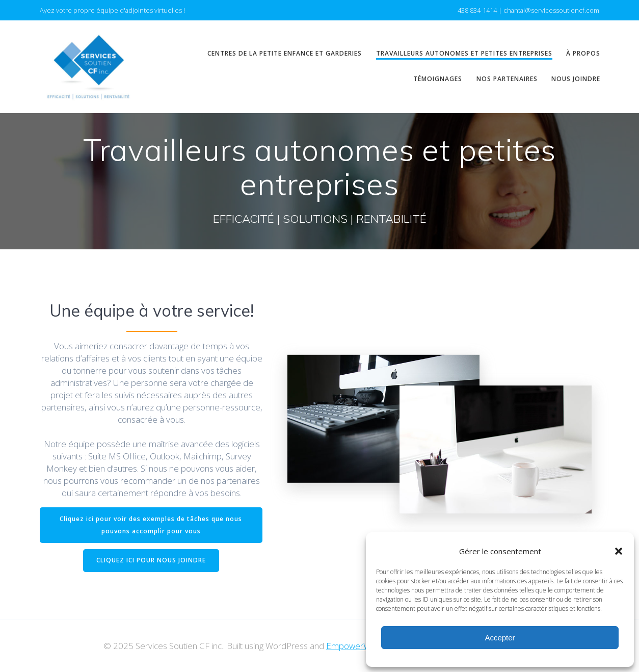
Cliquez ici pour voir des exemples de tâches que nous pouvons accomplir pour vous (151, 525)
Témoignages (438, 79)
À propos (583, 53)
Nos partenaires (507, 79)
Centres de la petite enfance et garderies (285, 53)
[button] (619, 551)
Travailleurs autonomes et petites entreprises (464, 53)
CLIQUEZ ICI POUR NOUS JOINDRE (151, 560)
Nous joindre (576, 79)
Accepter (500, 638)
